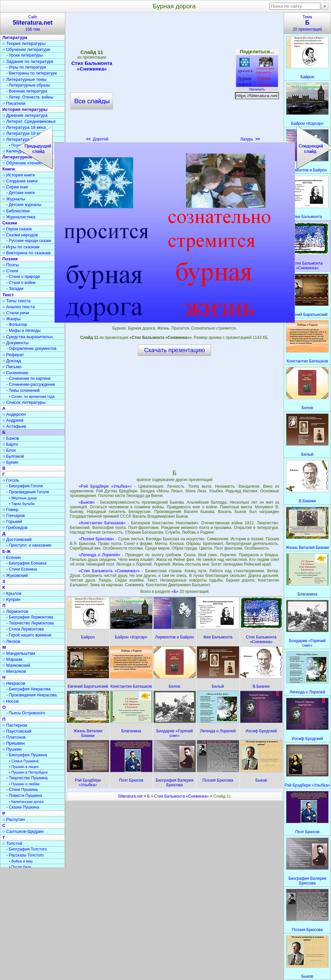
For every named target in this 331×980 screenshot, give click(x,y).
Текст (8, 295)
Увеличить (257, 88)
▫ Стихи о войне (21, 283)
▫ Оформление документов (31, 349)
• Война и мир (21, 861)
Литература (15, 37)
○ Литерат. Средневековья (29, 121)
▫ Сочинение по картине (28, 378)
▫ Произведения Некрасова (31, 695)
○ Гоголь (11, 480)
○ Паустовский (17, 731)
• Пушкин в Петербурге (28, 772)
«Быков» (87, 502)
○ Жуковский (15, 575)
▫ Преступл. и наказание (29, 545)
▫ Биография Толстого (27, 849)
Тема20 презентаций (307, 23)
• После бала (20, 867)
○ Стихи (10, 271)
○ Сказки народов (20, 235)
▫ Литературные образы (28, 85)
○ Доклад (12, 361)
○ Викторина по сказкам (26, 253)
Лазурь (250, 139)
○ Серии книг (15, 187)
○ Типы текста (16, 301)
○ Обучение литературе (26, 49)
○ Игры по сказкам (21, 247)
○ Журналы (14, 199)
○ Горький (12, 521)
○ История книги (19, 175)
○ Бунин (10, 462)
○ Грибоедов (15, 527)
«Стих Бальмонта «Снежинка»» (109, 571)
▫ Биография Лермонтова (30, 617)
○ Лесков (11, 641)
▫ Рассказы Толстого (25, 855)
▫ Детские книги (20, 193)
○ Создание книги (20, 181)
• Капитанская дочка (26, 802)
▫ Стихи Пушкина (22, 790)
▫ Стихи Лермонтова (25, 629)
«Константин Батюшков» (102, 523)
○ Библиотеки (16, 211)
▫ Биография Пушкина (27, 755)
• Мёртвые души (23, 498)
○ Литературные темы (24, 79)
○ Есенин (11, 557)
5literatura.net (130, 796)
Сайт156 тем (33, 23)
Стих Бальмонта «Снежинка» (182, 796)
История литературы (25, 109)
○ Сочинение (15, 373)
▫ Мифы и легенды (23, 331)
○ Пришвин (13, 743)
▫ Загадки (15, 289)
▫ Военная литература (27, 91)
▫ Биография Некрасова (28, 689)
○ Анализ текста (18, 307)
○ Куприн (11, 599)
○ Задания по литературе (28, 61)
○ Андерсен (14, 414)
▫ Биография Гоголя (24, 486)
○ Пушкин (12, 749)
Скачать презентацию (175, 350)
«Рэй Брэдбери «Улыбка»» (105, 486)
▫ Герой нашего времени (29, 635)
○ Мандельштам (19, 653)
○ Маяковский (16, 665)
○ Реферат (13, 355)
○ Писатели (14, 103)
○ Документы (15, 343)
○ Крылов (12, 593)
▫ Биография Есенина (26, 563)
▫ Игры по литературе (26, 67)
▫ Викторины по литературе (32, 73)
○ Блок (9, 450)
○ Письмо (12, 367)
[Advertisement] (174, 412)
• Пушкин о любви (24, 784)
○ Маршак (12, 659)
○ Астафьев (14, 426)
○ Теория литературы (24, 43)
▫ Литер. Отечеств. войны (30, 97)
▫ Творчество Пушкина (27, 778)
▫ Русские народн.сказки (29, 241)
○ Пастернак (15, 725)
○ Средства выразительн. (28, 337)
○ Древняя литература (25, 115)
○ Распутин (13, 819)
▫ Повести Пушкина (24, 796)
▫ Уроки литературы (24, 55)
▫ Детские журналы (24, 205)
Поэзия (10, 259)
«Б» (175, 592)
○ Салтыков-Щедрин (23, 831)
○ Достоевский (17, 539)
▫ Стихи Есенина (22, 569)
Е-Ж (6, 551)
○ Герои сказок (17, 229)
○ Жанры (11, 319)
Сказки (10, 223)
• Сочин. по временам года (32, 396)
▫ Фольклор (17, 325)
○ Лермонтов (15, 611)
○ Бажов (11, 438)
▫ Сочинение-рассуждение (31, 384)
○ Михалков (14, 671)
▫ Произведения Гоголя (28, 492)
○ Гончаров (13, 515)
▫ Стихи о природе (23, 277)
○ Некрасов (14, 683)
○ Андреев (13, 420)
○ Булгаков (13, 456)
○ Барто (10, 444)
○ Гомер (10, 509)
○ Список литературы (24, 402)
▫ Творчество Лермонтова (30, 623)
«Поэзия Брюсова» (96, 539)
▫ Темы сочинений (23, 390)
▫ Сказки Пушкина (23, 807)
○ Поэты (11, 265)
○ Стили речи (16, 313)
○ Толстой (12, 843)
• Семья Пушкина (24, 761)
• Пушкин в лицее (24, 767)
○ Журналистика (19, 217)
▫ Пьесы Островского (26, 713)
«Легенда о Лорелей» (99, 555)
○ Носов (10, 701)
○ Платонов (14, 737)
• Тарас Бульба (22, 504)
